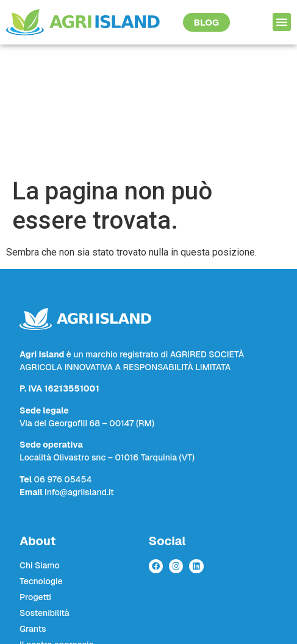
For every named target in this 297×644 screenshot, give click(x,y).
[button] (282, 22)
